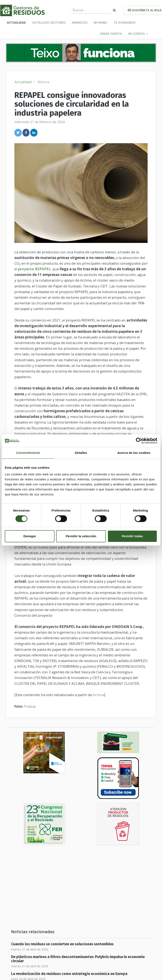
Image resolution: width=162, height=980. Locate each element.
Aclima (99, 695)
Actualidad (16, 22)
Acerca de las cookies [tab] (134, 453)
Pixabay (30, 706)
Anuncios (80, 22)
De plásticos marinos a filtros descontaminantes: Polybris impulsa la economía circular (78, 959)
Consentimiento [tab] (28, 453)
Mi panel (101, 22)
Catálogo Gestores (49, 22)
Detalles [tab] (81, 453)
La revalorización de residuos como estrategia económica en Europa (69, 974)
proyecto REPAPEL (34, 269)
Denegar (30, 536)
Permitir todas (132, 536)
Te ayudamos (125, 22)
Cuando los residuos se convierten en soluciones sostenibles (62, 944)
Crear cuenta (111, 34)
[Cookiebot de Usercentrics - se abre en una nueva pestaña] (139, 441)
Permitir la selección (81, 536)
